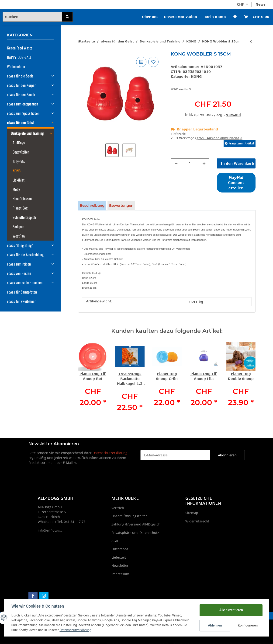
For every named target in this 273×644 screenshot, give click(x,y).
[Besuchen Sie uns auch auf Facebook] (33, 596)
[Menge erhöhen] (204, 164)
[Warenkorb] (257, 17)
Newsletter (120, 565)
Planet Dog (20, 208)
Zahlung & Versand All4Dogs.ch (136, 524)
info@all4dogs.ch (51, 530)
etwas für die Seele (20, 76)
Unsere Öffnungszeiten (130, 516)
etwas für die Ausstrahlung (25, 255)
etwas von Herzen (19, 273)
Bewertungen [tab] (121, 205)
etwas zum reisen (19, 264)
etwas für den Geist (20, 122)
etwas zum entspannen (22, 104)
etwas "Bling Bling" (20, 245)
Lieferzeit (119, 557)
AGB (115, 541)
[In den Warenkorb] (236, 163)
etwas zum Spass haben (23, 113)
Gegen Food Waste (20, 48)
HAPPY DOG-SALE (19, 57)
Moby (16, 189)
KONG (196, 76)
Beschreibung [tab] (92, 205)
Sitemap (192, 513)
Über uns (150, 17)
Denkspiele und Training (27, 133)
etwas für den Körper (21, 85)
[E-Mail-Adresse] (175, 455)
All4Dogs (19, 143)
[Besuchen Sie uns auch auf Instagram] (44, 596)
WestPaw (19, 236)
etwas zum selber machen (25, 283)
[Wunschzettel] (235, 17)
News (261, 4)
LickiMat (19, 180)
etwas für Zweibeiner (21, 301)
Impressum (120, 574)
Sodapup (18, 227)
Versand (233, 115)
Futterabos (120, 549)
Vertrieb (118, 508)
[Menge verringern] (176, 164)
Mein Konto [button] (216, 17)
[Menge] (190, 164)
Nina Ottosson (22, 199)
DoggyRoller (21, 152)
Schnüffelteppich (24, 217)
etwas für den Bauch (21, 94)
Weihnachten (16, 66)
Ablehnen (215, 625)
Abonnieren (227, 455)
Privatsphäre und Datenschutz (135, 533)
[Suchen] (32, 17)
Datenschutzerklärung (110, 453)
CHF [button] (240, 4)
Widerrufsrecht (197, 521)
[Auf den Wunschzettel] (153, 62)
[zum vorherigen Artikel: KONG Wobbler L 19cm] (251, 41)
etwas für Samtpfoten (22, 292)
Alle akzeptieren (231, 610)
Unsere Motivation (180, 17)
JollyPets (19, 161)
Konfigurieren (248, 625)
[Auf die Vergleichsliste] (141, 62)
